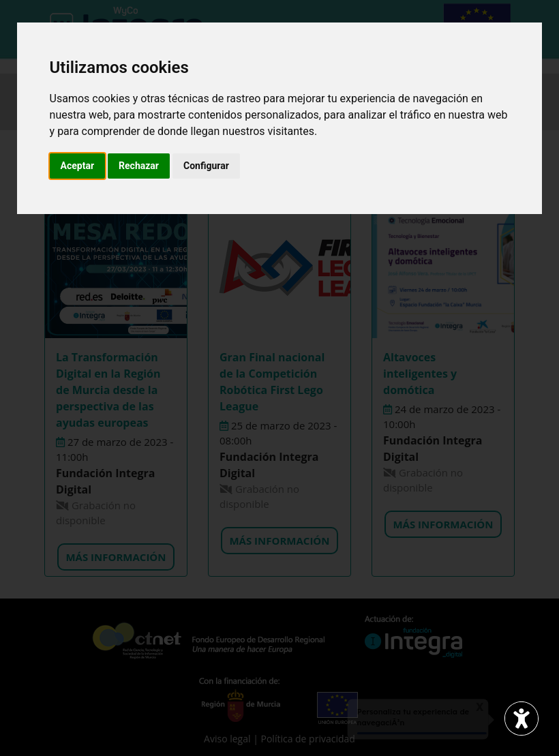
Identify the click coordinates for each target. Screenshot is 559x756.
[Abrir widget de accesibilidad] (522, 719)
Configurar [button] (206, 166)
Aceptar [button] (78, 166)
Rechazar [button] (139, 166)
